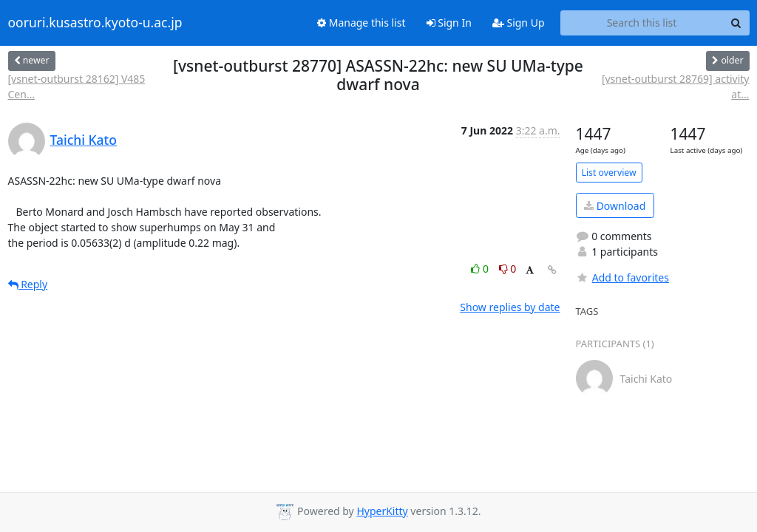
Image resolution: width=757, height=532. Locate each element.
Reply (28, 284)
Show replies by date (510, 307)
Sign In (449, 23)
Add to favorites (622, 277)
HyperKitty (382, 511)
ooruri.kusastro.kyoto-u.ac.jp (95, 23)
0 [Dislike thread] (508, 269)
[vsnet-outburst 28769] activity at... (676, 86)
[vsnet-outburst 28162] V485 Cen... (77, 86)
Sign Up (519, 23)
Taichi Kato (84, 140)
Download (615, 206)
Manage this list (361, 23)
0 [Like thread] (481, 269)
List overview (609, 173)
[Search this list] (642, 23)
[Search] (736, 23)
